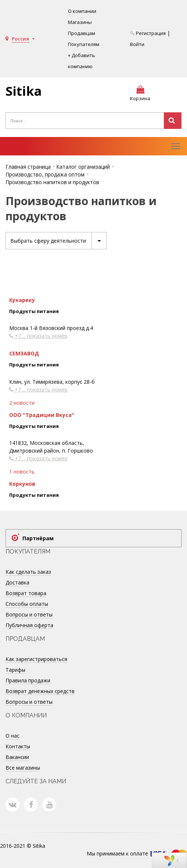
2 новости (22, 403)
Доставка (17, 582)
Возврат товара (26, 593)
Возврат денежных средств (40, 691)
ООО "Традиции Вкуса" (42, 415)
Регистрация (148, 33)
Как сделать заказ (28, 572)
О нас (12, 736)
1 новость (22, 472)
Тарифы (15, 670)
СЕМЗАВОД (24, 354)
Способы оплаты (27, 604)
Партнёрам (38, 538)
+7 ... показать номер (38, 336)
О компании (82, 11)
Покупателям (84, 44)
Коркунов (22, 484)
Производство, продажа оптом (45, 174)
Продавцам (82, 33)
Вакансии (17, 757)
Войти (137, 44)
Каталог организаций (83, 167)
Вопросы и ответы (29, 614)
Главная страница (28, 167)
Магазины (80, 22)
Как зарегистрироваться (36, 659)
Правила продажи (28, 680)
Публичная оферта (29, 625)
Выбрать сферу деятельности (58, 241)
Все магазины (23, 768)
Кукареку (22, 300)
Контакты (18, 746)
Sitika (24, 91)
